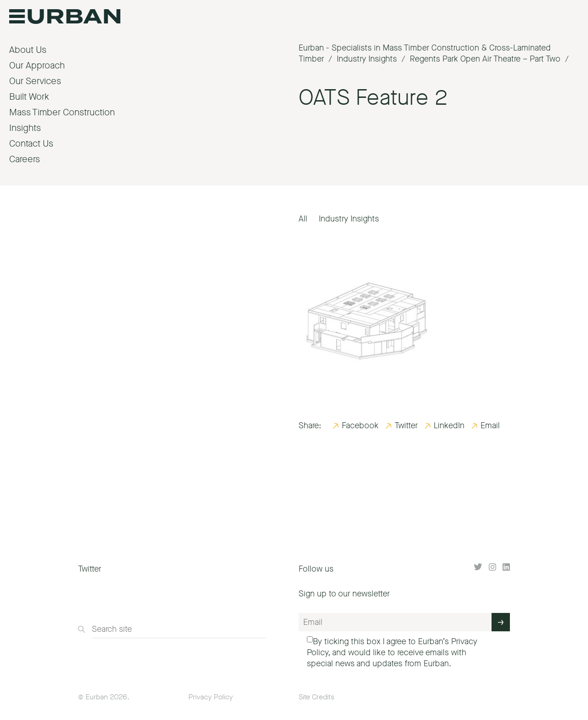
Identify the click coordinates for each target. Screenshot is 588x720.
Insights (25, 128)
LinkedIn (449, 425)
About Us (28, 50)
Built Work (29, 97)
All (303, 219)
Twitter (406, 425)
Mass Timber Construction (62, 112)
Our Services (35, 81)
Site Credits (317, 697)
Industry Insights (349, 219)
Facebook (360, 425)
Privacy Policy (211, 697)
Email (490, 425)
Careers (25, 159)
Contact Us (31, 144)
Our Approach (37, 65)
